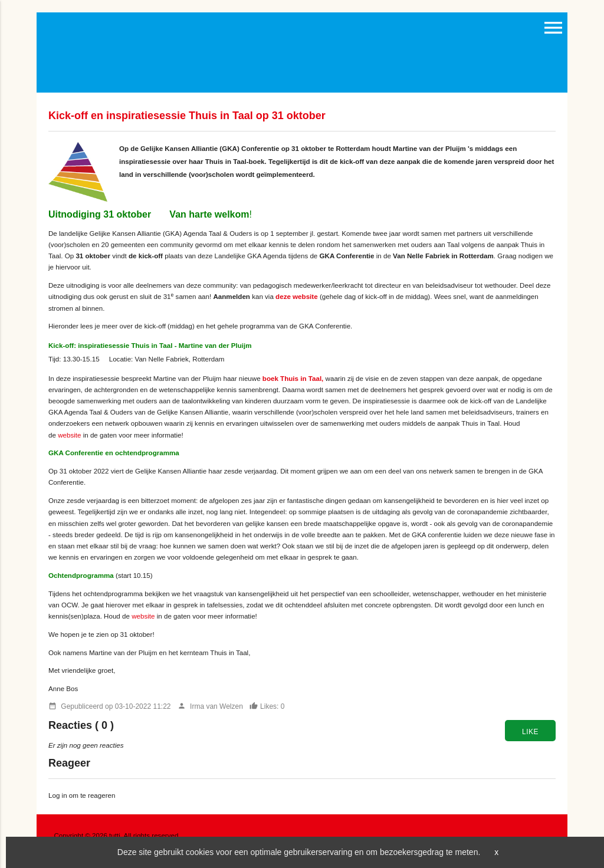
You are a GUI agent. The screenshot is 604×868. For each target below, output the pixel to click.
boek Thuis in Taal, (293, 378)
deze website (297, 296)
